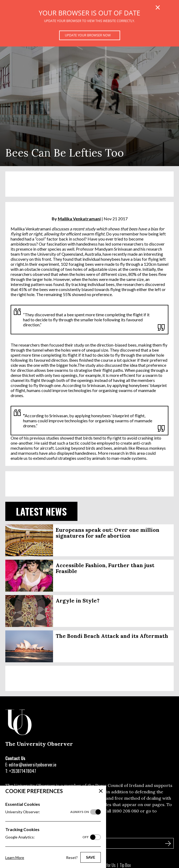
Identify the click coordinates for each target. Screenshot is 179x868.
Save (91, 857)
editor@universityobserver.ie (32, 765)
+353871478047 (23, 771)
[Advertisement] (89, 184)
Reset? (72, 858)
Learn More (15, 858)
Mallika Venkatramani (79, 219)
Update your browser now (88, 35)
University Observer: (47, 812)
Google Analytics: (47, 837)
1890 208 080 (126, 811)
